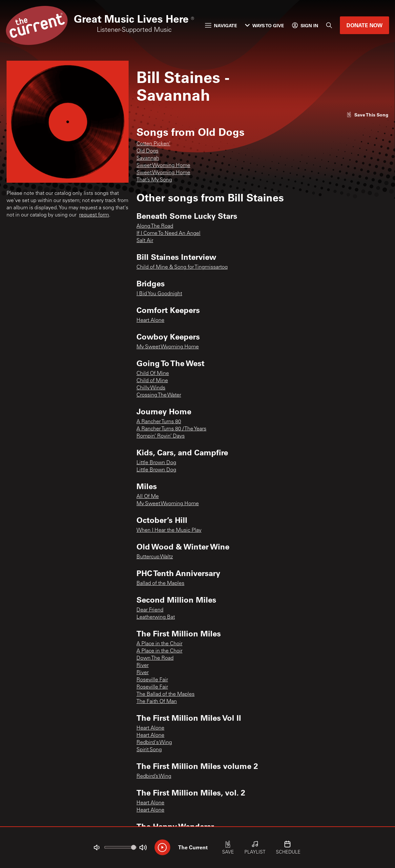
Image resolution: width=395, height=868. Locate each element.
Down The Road (155, 658)
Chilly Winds (151, 388)
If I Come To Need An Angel (168, 234)
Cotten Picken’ (153, 144)
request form (94, 215)
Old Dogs (147, 151)
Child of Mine (152, 381)
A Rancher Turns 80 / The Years (171, 429)
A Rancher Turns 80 (159, 422)
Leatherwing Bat (156, 617)
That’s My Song (154, 180)
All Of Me (148, 497)
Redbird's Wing (154, 743)
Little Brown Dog (156, 463)
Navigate (221, 25)
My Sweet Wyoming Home (168, 347)
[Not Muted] (96, 848)
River (143, 666)
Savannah (148, 158)
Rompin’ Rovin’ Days (161, 436)
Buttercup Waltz (155, 557)
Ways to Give (265, 25)
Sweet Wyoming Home (163, 166)
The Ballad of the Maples (166, 694)
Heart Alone (150, 320)
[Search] (329, 25)
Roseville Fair (152, 680)
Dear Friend (150, 610)
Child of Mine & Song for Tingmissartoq (182, 267)
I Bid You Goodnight (159, 294)
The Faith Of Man (157, 702)
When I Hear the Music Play (169, 530)
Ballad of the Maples (160, 584)
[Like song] (367, 115)
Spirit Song (149, 750)
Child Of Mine (153, 374)
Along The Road (155, 226)
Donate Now (364, 25)
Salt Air (145, 241)
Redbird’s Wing (154, 776)
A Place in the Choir (159, 644)
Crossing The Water (159, 395)
